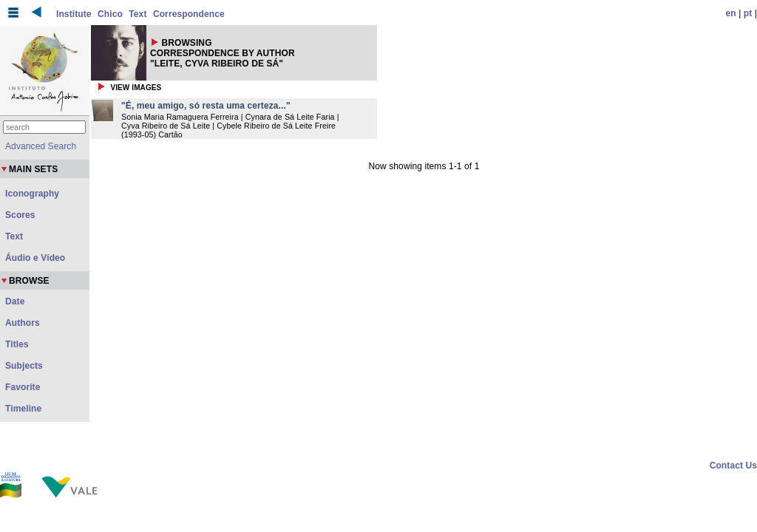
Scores (20, 215)
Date (15, 301)
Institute (74, 14)
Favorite (23, 387)
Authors (23, 323)
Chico (110, 14)
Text (138, 14)
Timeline (23, 409)
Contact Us (733, 465)
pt (748, 13)
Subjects (24, 366)
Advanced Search (41, 146)
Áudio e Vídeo (35, 258)
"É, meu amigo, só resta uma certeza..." (206, 106)
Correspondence (189, 14)
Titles (17, 344)
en (731, 13)
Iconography (32, 194)
